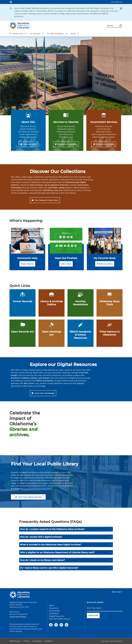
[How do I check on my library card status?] (66, 560)
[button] (28, 144)
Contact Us (54, 608)
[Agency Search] (121, 26)
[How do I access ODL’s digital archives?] (66, 537)
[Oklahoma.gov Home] (11, 2)
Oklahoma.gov (15, 641)
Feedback (49, 641)
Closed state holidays (18, 617)
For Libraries (37, 34)
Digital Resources (57, 616)
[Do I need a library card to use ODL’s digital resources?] (66, 568)
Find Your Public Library (59, 619)
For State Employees (57, 34)
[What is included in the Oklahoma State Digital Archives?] (66, 545)
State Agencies (117, 2)
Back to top (117, 592)
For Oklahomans (18, 34)
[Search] (114, 26)
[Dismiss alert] (121, 8)
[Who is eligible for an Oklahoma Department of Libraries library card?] (66, 552)
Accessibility (55, 611)
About (75, 34)
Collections (54, 613)
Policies (27, 641)
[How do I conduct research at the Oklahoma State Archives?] (66, 529)
